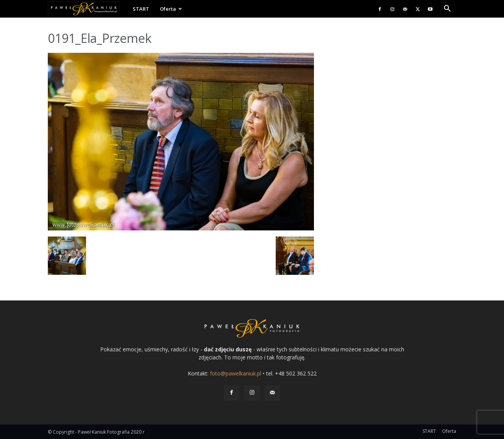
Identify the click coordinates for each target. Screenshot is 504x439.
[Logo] (88, 9)
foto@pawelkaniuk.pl (236, 373)
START (141, 9)
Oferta (171, 9)
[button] (447, 9)
